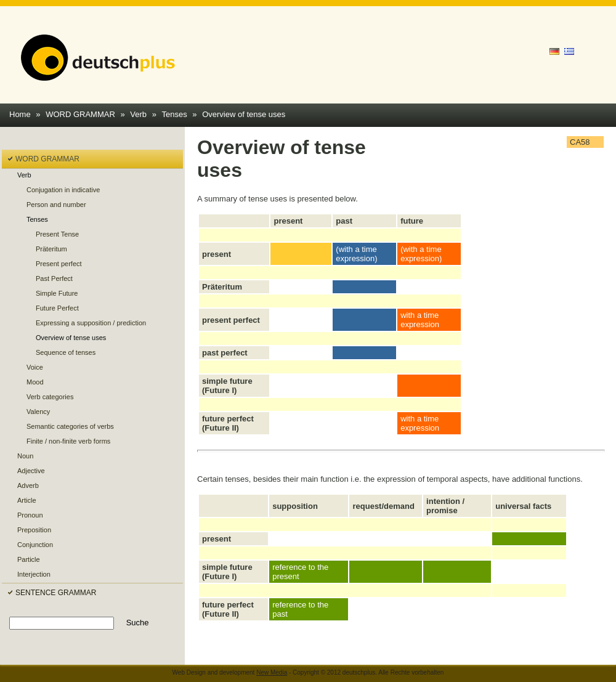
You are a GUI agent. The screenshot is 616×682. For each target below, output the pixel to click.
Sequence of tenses (66, 352)
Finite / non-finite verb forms (68, 441)
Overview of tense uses (244, 114)
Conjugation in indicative (63, 190)
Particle (29, 559)
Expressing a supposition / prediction (91, 323)
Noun (25, 456)
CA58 (580, 142)
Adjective (31, 471)
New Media (272, 672)
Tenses (175, 114)
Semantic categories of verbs (70, 426)
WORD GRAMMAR (80, 114)
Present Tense (57, 234)
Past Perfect (54, 278)
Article (27, 500)
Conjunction (35, 545)
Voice (35, 367)
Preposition (34, 530)
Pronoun (30, 515)
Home (20, 114)
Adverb (28, 485)
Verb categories (50, 397)
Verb (138, 114)
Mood (35, 382)
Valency (38, 412)
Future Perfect (57, 308)
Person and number (56, 205)
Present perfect (59, 264)
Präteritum (51, 249)
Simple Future (57, 293)
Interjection (34, 574)
